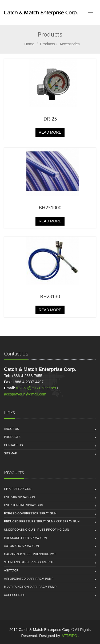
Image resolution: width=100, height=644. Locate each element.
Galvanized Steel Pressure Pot (30, 554)
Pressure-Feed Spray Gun (25, 538)
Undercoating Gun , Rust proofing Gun (37, 530)
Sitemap (10, 453)
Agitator (11, 570)
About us (11, 429)
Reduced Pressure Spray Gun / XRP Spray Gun (42, 521)
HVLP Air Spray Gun (19, 497)
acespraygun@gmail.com (25, 394)
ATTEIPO (69, 636)
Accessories (69, 44)
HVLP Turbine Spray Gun (24, 505)
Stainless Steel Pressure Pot (29, 562)
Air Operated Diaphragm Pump (29, 579)
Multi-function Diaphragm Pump (30, 587)
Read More (50, 132)
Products (47, 44)
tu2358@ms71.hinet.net (36, 388)
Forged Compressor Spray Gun (30, 513)
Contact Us (13, 445)
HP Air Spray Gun (18, 489)
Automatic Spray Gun (21, 546)
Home (29, 44)
